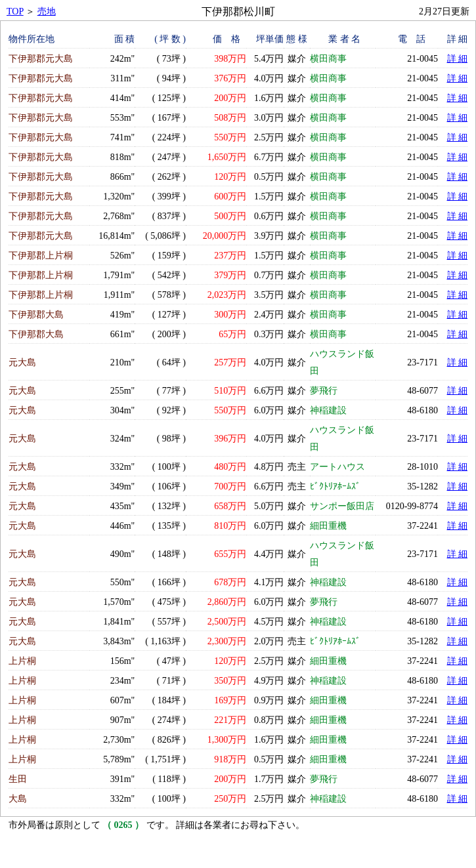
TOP (15, 11)
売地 (47, 11)
